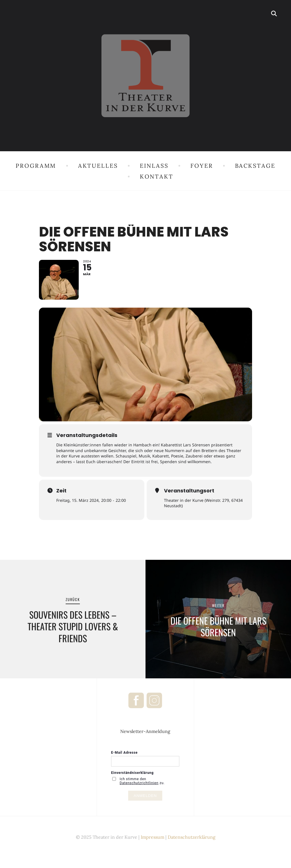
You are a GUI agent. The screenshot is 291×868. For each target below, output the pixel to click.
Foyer (202, 166)
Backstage (255, 166)
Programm (36, 166)
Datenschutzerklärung (192, 839)
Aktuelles (98, 166)
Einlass (154, 166)
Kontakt (157, 176)
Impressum (152, 839)
